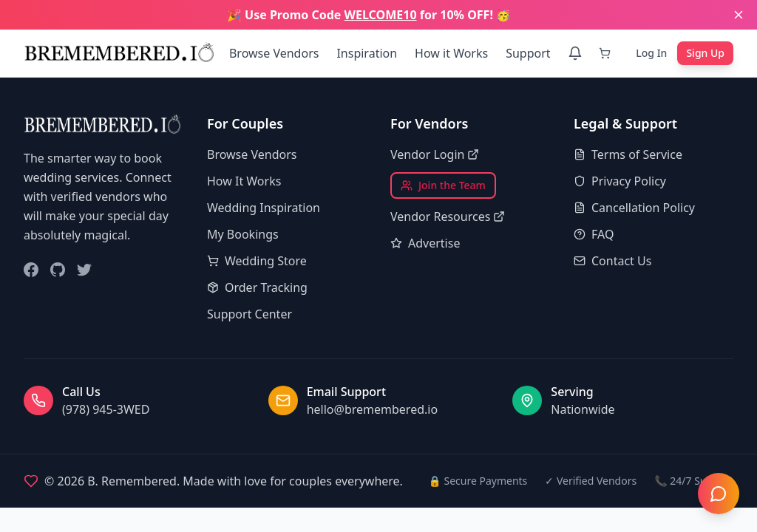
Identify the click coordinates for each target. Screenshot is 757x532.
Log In (651, 53)
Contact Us (612, 261)
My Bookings (243, 234)
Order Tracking (257, 287)
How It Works (244, 181)
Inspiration (367, 53)
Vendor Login (435, 154)
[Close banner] (739, 15)
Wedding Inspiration (264, 208)
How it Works (451, 53)
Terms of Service (628, 154)
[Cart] (608, 53)
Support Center (249, 314)
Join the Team (443, 185)
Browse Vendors (274, 53)
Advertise (425, 243)
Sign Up (705, 53)
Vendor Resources (448, 216)
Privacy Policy (620, 181)
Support (528, 53)
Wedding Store (257, 261)
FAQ (594, 234)
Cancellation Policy (634, 208)
